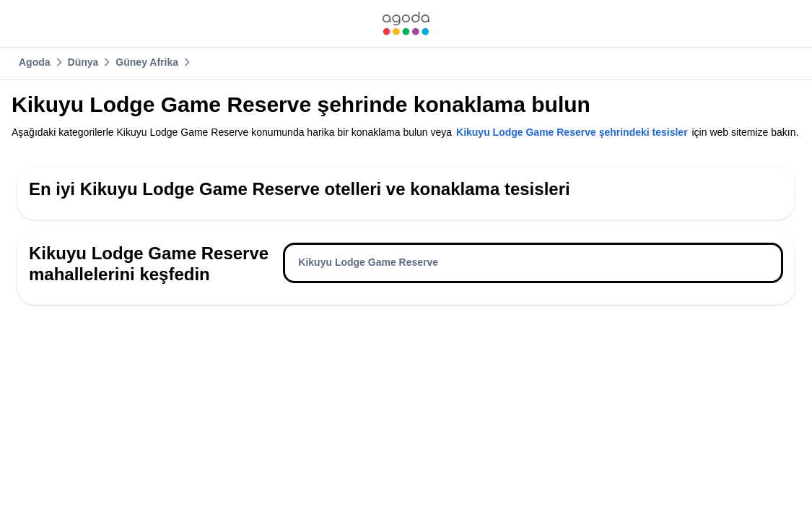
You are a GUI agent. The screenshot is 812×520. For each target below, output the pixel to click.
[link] (406, 23)
